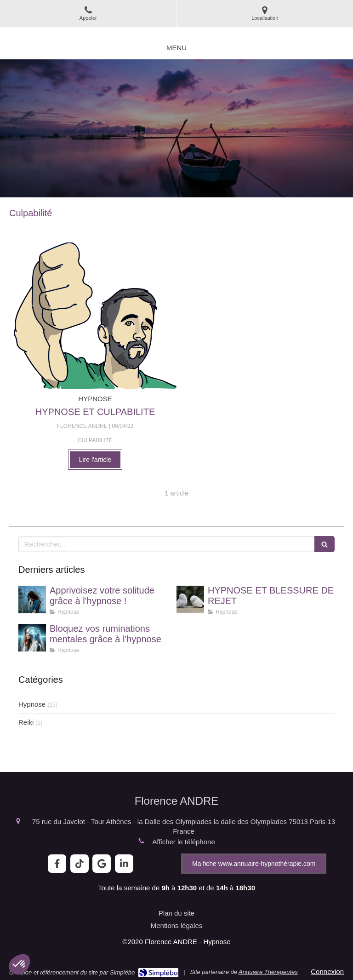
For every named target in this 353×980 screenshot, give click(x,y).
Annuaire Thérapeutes (268, 972)
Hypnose (32, 704)
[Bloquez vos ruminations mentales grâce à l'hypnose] (32, 638)
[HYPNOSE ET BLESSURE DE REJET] (190, 600)
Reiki (26, 722)
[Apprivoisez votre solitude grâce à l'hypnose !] (32, 600)
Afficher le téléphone (184, 842)
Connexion (327, 971)
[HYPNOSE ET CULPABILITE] (95, 316)
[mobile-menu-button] (176, 48)
